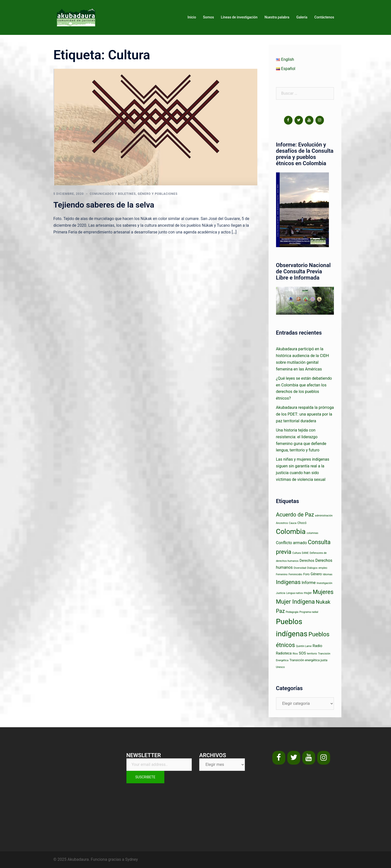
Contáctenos (324, 17)
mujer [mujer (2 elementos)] (308, 593)
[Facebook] (288, 120)
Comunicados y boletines (113, 194)
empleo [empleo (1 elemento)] (323, 568)
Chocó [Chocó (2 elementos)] (302, 523)
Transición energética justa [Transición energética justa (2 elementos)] (308, 660)
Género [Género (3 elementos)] (316, 574)
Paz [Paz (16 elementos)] (280, 611)
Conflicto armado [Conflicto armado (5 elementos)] (292, 543)
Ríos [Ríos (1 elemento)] (295, 654)
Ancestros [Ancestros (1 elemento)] (282, 523)
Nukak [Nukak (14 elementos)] (323, 602)
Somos (208, 17)
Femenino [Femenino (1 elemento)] (282, 574)
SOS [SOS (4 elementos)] (302, 653)
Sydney (132, 859)
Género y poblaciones (158, 194)
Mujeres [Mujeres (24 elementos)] (323, 592)
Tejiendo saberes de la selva (104, 205)
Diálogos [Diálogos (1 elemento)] (312, 568)
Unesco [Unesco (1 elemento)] (281, 667)
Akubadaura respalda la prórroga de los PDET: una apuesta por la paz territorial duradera (305, 414)
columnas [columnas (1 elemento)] (313, 533)
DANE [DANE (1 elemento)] (305, 553)
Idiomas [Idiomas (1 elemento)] (328, 574)
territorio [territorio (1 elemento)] (312, 654)
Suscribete (145, 777)
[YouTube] (309, 120)
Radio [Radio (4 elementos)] (318, 646)
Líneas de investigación (239, 17)
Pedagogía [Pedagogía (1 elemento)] (292, 612)
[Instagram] (320, 120)
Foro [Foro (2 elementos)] (306, 574)
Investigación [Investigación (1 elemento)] (325, 583)
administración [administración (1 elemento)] (324, 516)
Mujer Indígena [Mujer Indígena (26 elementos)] (295, 602)
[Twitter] (299, 120)
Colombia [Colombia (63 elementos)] (291, 532)
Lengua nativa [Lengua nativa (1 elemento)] (294, 593)
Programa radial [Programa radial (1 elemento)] (309, 612)
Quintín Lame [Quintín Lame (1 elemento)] (304, 646)
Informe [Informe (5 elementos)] (308, 583)
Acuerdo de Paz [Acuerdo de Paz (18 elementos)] (295, 515)
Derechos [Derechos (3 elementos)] (307, 561)
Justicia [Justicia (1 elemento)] (281, 593)
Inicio (192, 17)
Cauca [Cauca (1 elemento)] (293, 523)
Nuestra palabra (277, 17)
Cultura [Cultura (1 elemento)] (296, 553)
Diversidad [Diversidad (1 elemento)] (300, 568)
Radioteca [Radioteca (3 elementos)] (284, 653)
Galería (302, 17)
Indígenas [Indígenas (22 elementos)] (288, 582)
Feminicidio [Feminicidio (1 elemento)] (295, 574)
